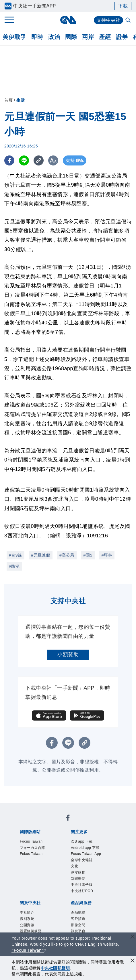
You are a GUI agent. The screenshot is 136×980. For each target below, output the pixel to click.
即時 (37, 37)
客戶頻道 (78, 919)
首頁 (8, 100)
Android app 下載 (85, 848)
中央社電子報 (82, 885)
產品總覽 (78, 913)
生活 (21, 100)
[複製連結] (39, 160)
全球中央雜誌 (82, 860)
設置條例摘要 (31, 931)
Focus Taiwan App (86, 854)
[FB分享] (9, 160)
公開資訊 (27, 925)
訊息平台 (78, 931)
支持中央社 (109, 20)
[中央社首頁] (68, 20)
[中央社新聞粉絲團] (68, 819)
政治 (54, 37)
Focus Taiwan (31, 841)
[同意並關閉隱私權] (133, 961)
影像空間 (78, 925)
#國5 (88, 555)
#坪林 (107, 555)
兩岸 (88, 37)
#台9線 (15, 555)
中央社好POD (82, 891)
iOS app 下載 (82, 841)
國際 (71, 37)
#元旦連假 (41, 555)
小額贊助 (68, 654)
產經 (105, 37)
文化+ (76, 866)
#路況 (14, 566)
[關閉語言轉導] (133, 937)
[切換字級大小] (53, 160)
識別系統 (27, 919)
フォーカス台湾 (32, 848)
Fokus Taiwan (31, 854)
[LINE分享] (24, 160)
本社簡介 (27, 913)
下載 (123, 6)
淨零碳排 (78, 872)
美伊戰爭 (14, 37)
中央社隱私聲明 (55, 968)
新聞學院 (78, 879)
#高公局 (67, 555)
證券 (122, 37)
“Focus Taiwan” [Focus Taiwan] (28, 950)
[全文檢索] (129, 21)
